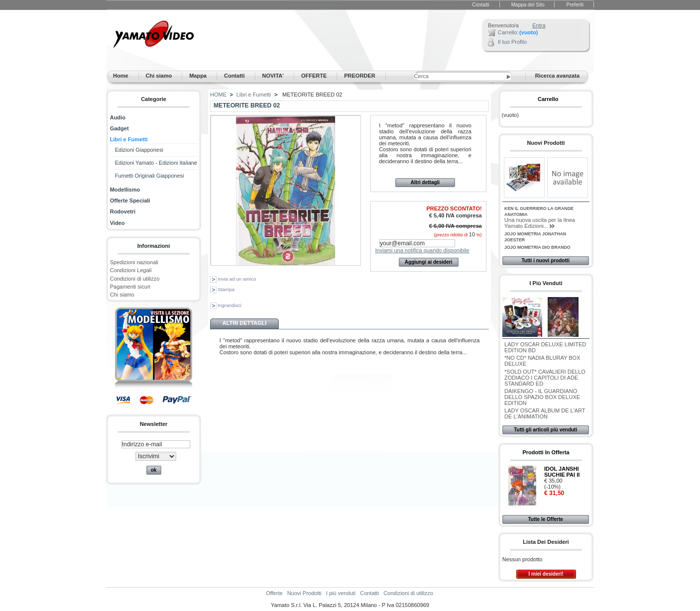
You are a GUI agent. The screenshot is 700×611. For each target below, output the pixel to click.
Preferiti (575, 5)
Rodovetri (123, 211)
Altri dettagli (425, 182)
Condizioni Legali (131, 270)
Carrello (548, 99)
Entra (539, 25)
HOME (218, 95)
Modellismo (125, 190)
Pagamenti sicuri (130, 287)
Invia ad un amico (237, 279)
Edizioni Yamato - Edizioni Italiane (156, 163)
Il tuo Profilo (512, 42)
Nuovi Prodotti (546, 143)
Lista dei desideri (546, 542)
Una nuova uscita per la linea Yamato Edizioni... (540, 223)
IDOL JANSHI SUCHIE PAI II (562, 472)
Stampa (226, 289)
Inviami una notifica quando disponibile (422, 250)
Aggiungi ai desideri (429, 262)
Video (117, 223)
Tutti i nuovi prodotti (545, 260)
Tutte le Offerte (545, 519)
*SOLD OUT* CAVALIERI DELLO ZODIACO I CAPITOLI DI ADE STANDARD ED (545, 378)
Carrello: (508, 32)
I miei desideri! (546, 574)
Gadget (119, 128)
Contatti (480, 5)
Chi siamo (122, 295)
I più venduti (546, 283)
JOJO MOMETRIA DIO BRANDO (537, 247)
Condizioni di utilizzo (135, 279)
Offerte (274, 593)
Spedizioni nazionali (134, 262)
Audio (118, 117)
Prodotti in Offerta (546, 452)
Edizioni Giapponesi (139, 150)
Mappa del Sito (528, 5)
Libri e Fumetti (129, 139)
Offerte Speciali (130, 201)
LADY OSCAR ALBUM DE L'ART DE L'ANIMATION (545, 413)
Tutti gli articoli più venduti (545, 430)
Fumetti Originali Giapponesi (150, 176)
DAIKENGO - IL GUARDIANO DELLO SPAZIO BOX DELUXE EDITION (542, 397)
